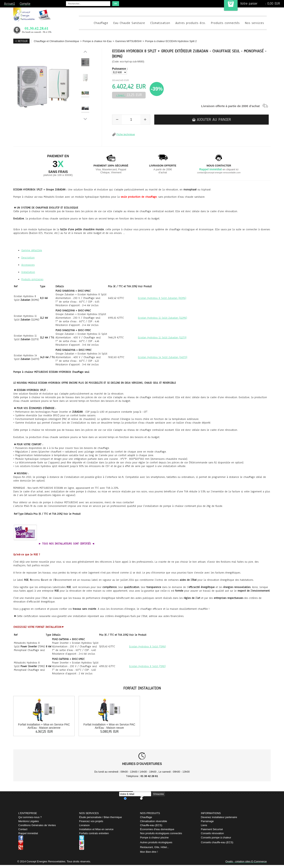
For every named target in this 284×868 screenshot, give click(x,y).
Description (28, 258)
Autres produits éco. (191, 23)
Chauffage (101, 23)
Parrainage (207, 821)
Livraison (84, 825)
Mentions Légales (29, 821)
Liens (204, 825)
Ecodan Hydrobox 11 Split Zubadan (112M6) (163, 318)
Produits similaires (32, 279)
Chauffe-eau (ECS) (151, 825)
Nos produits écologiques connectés (161, 833)
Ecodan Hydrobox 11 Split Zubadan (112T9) (162, 338)
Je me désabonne (152, 798)
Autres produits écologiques (156, 842)
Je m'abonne (133, 798)
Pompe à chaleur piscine (154, 838)
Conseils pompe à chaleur (216, 838)
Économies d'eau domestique (157, 829)
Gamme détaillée (32, 250)
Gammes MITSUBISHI (128, 41)
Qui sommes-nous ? (30, 817)
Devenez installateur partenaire (219, 817)
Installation (28, 272)
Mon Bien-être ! (149, 852)
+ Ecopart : (121, 95)
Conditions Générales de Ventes (37, 825)
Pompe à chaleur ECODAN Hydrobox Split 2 (171, 41)
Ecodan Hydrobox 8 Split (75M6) (148, 647)
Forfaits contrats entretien (94, 833)
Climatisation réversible (153, 821)
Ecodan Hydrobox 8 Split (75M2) (147, 666)
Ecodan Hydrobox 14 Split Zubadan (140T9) (163, 357)
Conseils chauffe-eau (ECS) (217, 842)
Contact (23, 829)
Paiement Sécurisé (212, 829)
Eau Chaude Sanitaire (129, 23)
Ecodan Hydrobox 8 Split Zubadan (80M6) (162, 298)
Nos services (255, 23)
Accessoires (28, 265)
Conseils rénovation (212, 833)
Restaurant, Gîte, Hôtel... (154, 847)
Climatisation (160, 23)
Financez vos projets (91, 821)
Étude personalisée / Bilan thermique (101, 817)
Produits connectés (225, 23)
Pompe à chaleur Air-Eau (97, 41)
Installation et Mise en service (96, 829)
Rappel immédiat (28, 833)
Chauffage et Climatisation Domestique (56, 41)
